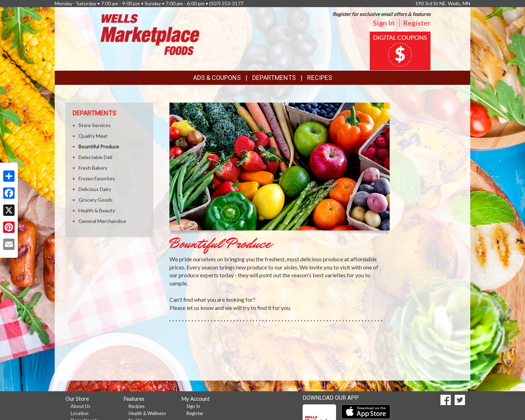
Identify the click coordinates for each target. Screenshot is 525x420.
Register (417, 23)
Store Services (95, 125)
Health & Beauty (97, 210)
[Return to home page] (150, 34)
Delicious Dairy (95, 189)
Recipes (320, 78)
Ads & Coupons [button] (217, 78)
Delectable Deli (95, 157)
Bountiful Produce (99, 146)
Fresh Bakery (93, 168)
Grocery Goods (96, 200)
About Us (80, 406)
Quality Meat (93, 136)
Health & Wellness (147, 413)
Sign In (384, 23)
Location (80, 413)
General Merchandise (102, 221)
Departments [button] (274, 78)
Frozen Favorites (97, 178)
